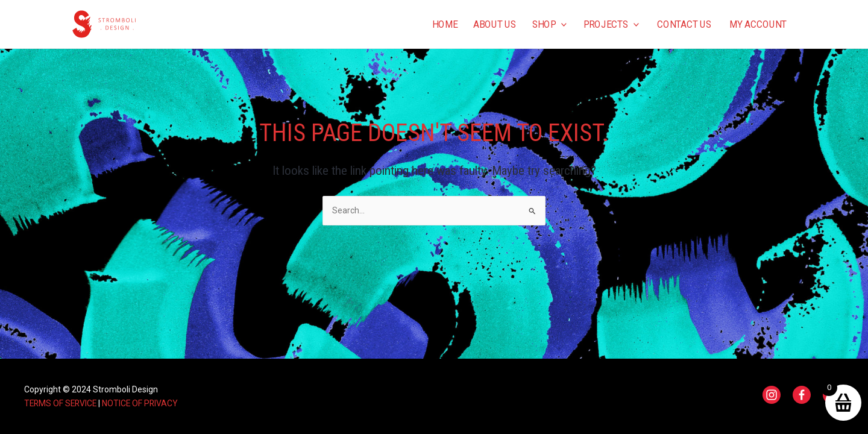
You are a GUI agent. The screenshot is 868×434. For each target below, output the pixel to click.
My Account (758, 24)
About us (495, 24)
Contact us (684, 24)
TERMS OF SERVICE (62, 403)
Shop (549, 24)
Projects (611, 24)
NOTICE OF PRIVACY (143, 403)
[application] (561, 24)
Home (445, 24)
